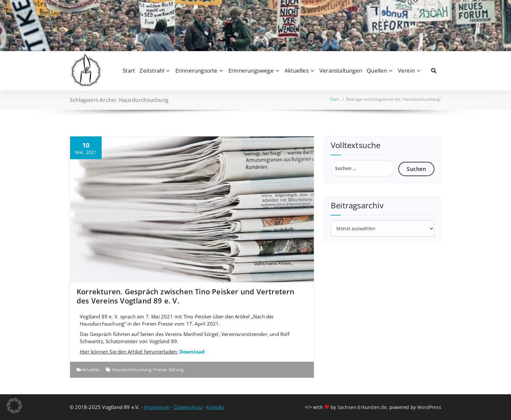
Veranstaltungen (341, 70)
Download (192, 352)
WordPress (429, 407)
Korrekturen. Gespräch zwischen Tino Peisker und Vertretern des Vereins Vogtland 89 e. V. (186, 296)
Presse (160, 370)
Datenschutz (188, 407)
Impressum (157, 407)
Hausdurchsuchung (132, 370)
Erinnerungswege (251, 70)
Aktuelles (297, 70)
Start (129, 70)
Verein (406, 70)
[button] (14, 406)
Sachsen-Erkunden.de (362, 407)
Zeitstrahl (152, 70)
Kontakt (215, 407)
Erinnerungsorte (197, 70)
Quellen (377, 70)
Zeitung (176, 370)
